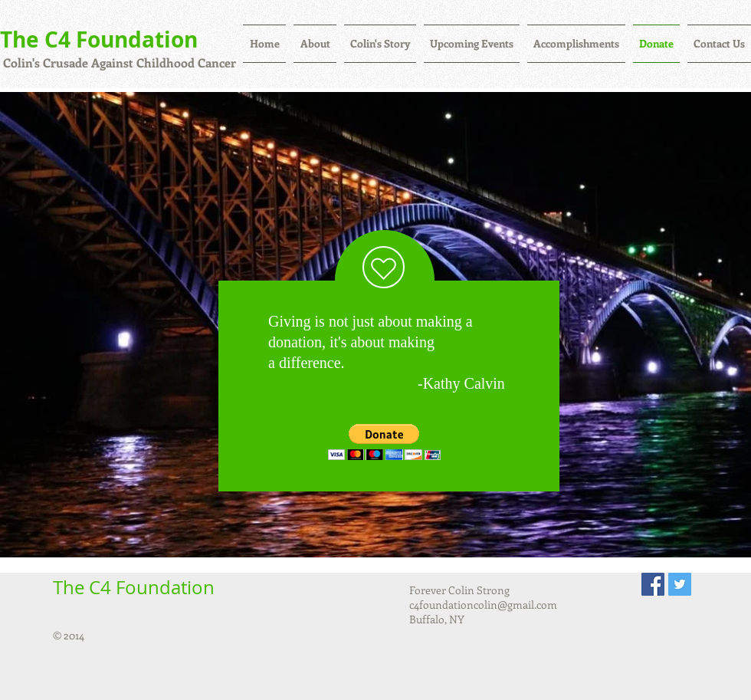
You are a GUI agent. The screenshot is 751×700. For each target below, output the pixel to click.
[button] (384, 442)
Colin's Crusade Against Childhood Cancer (118, 62)
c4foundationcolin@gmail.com (483, 605)
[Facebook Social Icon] (653, 584)
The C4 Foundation (99, 39)
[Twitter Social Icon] (680, 584)
